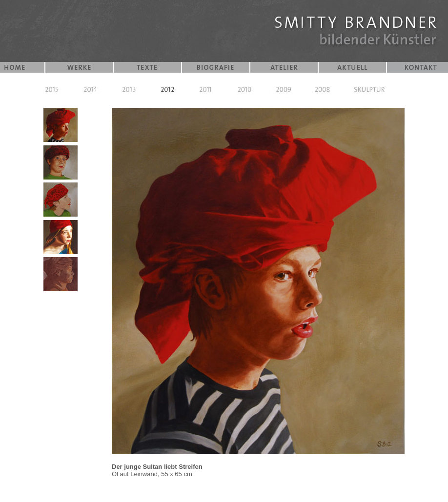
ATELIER (284, 67)
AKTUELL (352, 67)
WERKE (79, 67)
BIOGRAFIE (216, 67)
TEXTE (147, 67)
